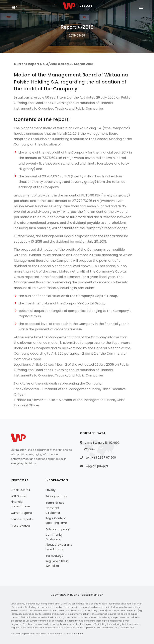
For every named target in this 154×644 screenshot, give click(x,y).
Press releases (21, 526)
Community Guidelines (54, 537)
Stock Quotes (20, 490)
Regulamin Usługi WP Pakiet (57, 563)
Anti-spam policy (58, 529)
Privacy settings (57, 496)
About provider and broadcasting (59, 547)
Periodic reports (22, 519)
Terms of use (55, 503)
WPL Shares (19, 496)
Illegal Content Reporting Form (56, 520)
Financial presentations (21, 504)
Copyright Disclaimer (53, 510)
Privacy (51, 490)
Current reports (22, 513)
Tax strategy (54, 556)
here (81, 634)
